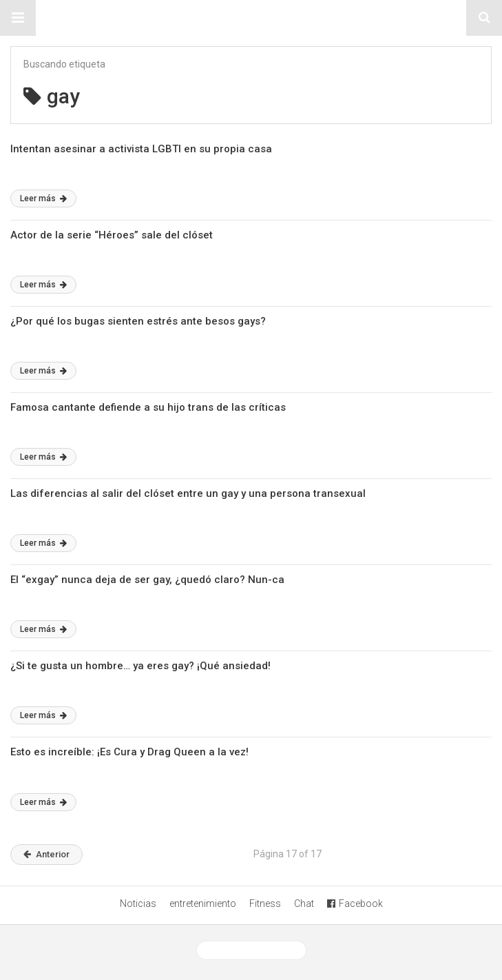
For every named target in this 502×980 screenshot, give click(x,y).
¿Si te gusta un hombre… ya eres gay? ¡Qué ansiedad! (140, 666)
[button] (18, 18)
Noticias (138, 904)
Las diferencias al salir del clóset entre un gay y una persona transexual (188, 493)
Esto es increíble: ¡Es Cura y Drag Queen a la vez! (129, 752)
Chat (304, 904)
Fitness (265, 904)
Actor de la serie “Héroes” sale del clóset (112, 235)
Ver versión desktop (251, 950)
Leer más (43, 198)
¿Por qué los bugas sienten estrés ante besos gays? (138, 321)
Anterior (46, 854)
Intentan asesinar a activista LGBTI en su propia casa (141, 149)
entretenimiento (203, 904)
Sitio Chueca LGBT (251, 18)
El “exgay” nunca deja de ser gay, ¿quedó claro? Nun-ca (147, 580)
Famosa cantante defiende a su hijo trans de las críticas (148, 407)
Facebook (355, 904)
